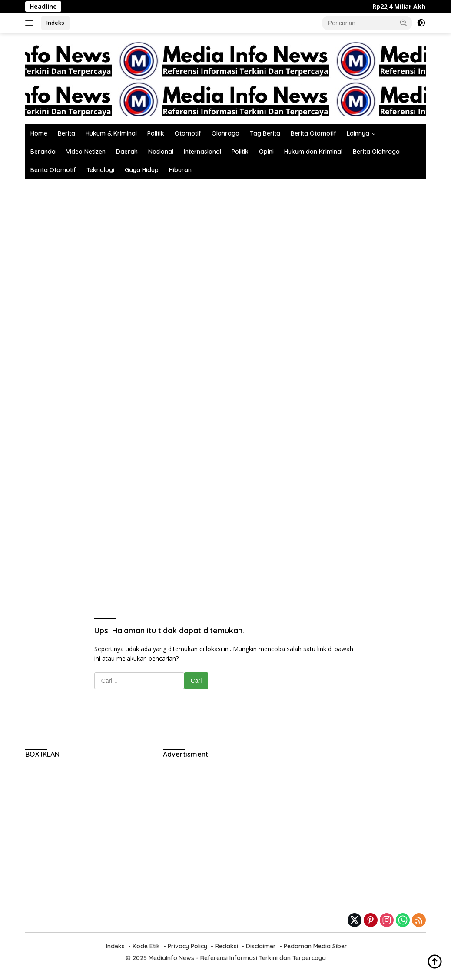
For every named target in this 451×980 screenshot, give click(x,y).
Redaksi (227, 946)
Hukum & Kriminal (111, 133)
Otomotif (188, 133)
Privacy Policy (187, 946)
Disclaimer (261, 946)
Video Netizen (86, 152)
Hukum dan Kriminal (313, 152)
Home (39, 133)
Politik (156, 133)
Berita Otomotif (313, 133)
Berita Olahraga (376, 152)
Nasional (161, 152)
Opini (266, 152)
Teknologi (100, 170)
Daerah (127, 152)
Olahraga (225, 133)
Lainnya (358, 133)
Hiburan (180, 170)
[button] (404, 23)
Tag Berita (265, 133)
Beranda (43, 152)
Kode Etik (146, 946)
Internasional (202, 152)
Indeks (55, 23)
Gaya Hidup (142, 170)
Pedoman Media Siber (315, 946)
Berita (66, 133)
